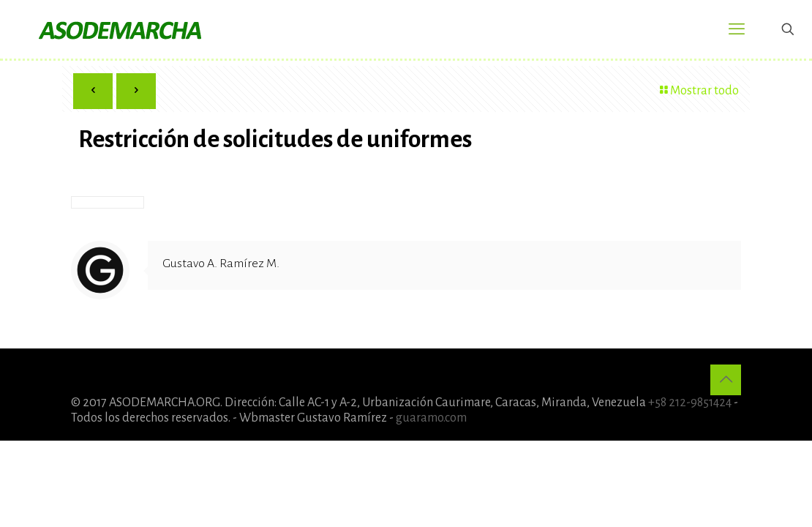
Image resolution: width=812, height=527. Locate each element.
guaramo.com (431, 418)
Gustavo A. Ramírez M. (221, 263)
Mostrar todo (698, 91)
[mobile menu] (737, 29)
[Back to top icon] (726, 380)
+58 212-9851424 (690, 403)
